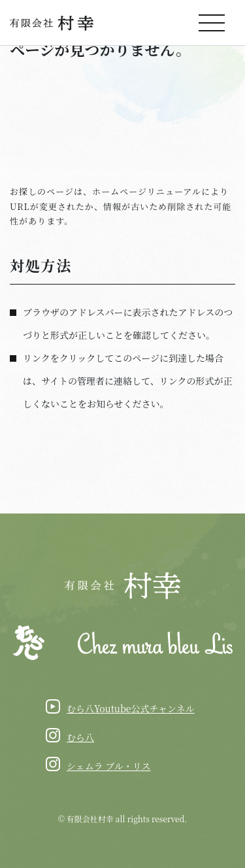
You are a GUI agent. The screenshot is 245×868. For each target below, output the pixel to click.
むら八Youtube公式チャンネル (131, 708)
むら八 (80, 737)
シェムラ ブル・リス (108, 766)
